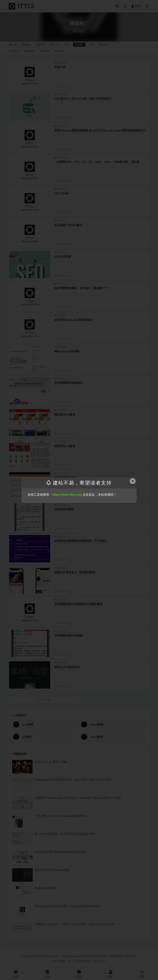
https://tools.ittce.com (67, 494)
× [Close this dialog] (133, 481)
